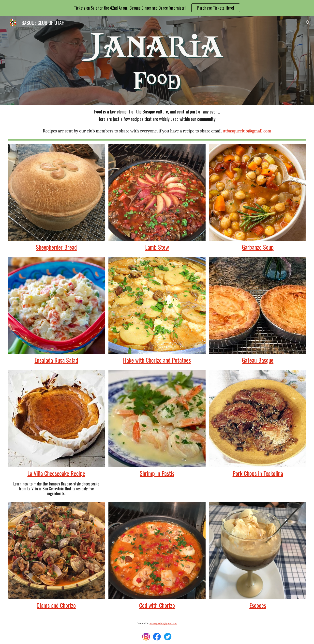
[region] (157, 8)
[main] (157, 121)
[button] (308, 23)
